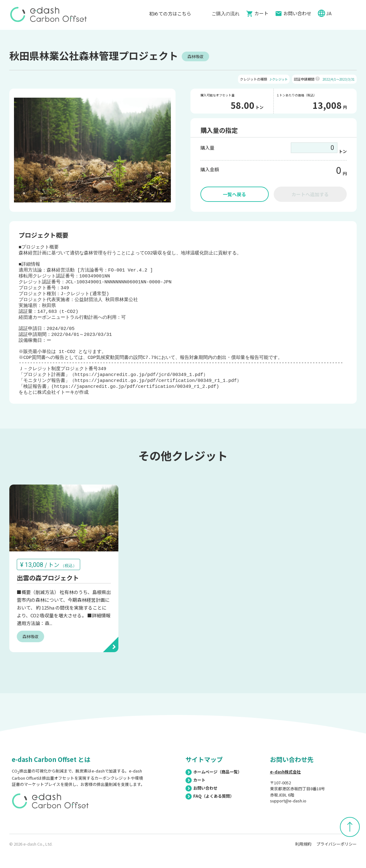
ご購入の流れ (226, 13)
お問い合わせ (297, 13)
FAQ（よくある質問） (210, 813)
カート (261, 13)
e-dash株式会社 (285, 789)
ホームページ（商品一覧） (214, 789)
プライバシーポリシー (336, 861)
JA (329, 13)
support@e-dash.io (288, 818)
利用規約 (303, 861)
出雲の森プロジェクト (48, 595)
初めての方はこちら (173, 14)
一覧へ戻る (234, 194)
